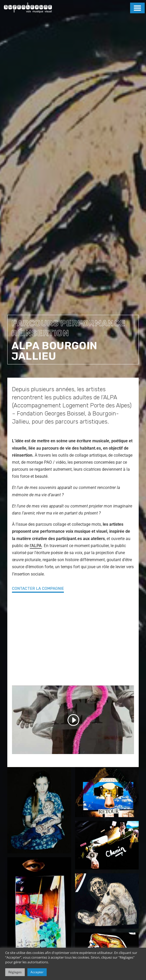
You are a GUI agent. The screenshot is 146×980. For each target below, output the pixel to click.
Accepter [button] (37, 972)
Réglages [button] (15, 972)
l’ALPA (36, 546)
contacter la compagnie (38, 589)
